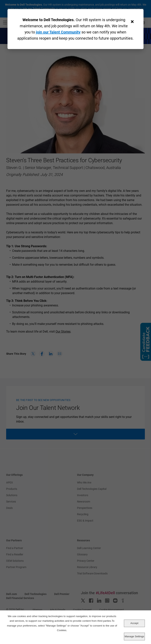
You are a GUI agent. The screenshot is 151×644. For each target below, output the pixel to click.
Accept (134, 623)
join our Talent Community (58, 32)
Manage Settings (134, 636)
